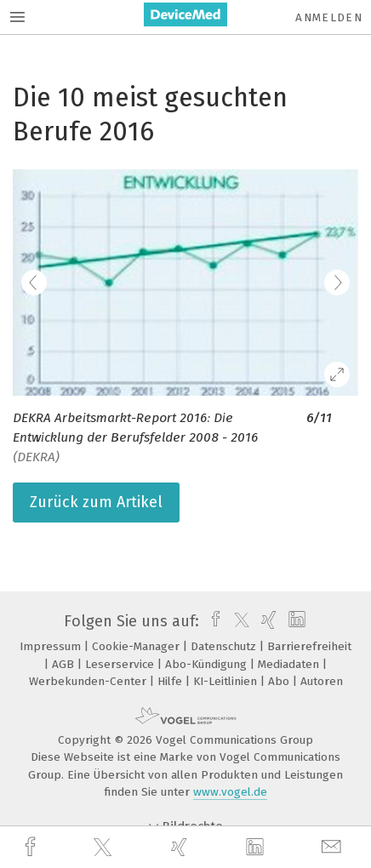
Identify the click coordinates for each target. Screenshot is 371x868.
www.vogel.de (230, 792)
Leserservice (121, 664)
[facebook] (32, 847)
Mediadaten (290, 664)
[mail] (334, 847)
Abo (280, 681)
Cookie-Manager (137, 646)
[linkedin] (257, 848)
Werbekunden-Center (89, 681)
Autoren (322, 681)
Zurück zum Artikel (96, 502)
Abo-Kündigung (208, 664)
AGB (65, 664)
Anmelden (329, 17)
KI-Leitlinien (227, 681)
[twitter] (105, 848)
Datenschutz (225, 646)
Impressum (52, 646)
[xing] (181, 847)
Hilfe (171, 681)
